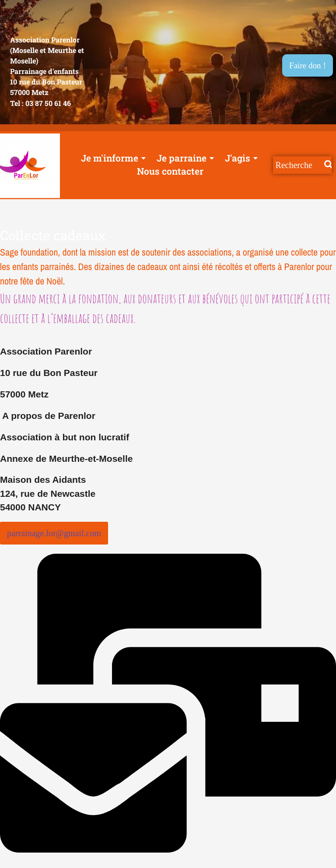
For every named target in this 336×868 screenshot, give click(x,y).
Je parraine (184, 158)
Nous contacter (170, 172)
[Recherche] (298, 165)
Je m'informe (112, 158)
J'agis (240, 158)
